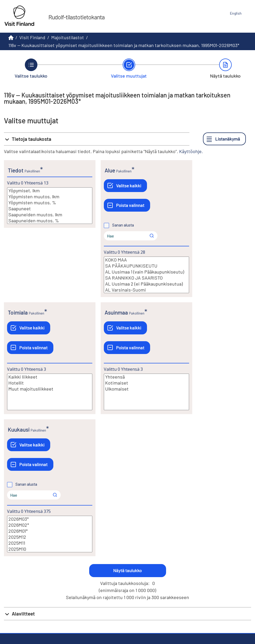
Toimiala (18, 312)
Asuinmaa (116, 312)
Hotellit (50, 383)
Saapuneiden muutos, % (50, 221)
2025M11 (50, 543)
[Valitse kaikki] (125, 186)
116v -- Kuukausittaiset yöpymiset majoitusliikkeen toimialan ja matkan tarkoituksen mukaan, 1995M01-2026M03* (124, 45)
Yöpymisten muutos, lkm (50, 197)
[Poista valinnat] (127, 205)
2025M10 (50, 549)
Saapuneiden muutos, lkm (50, 215)
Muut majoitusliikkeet (50, 389)
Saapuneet (50, 209)
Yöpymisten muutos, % (50, 203)
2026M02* (50, 525)
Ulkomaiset (146, 389)
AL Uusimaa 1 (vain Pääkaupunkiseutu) (146, 272)
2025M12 (50, 537)
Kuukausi (19, 429)
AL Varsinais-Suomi (146, 290)
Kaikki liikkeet (50, 377)
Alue (110, 170)
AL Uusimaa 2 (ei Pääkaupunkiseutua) (146, 284)
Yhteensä (146, 377)
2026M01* (50, 531)
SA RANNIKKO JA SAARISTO (146, 278)
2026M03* (50, 519)
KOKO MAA (146, 260)
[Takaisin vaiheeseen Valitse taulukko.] (31, 68)
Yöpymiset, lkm (50, 191)
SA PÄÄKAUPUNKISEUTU (146, 266)
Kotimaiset (146, 383)
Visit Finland (32, 37)
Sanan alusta (123, 225)
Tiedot (16, 170)
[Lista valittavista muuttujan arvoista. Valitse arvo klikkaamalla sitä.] (50, 206)
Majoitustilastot (68, 37)
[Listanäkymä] (224, 139)
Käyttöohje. (191, 151)
